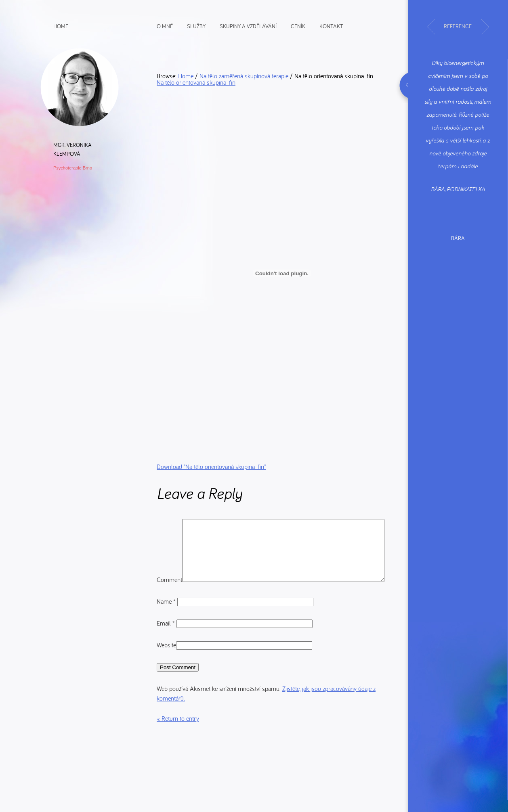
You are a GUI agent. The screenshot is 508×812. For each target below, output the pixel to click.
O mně (165, 26)
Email (167, 645)
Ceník (298, 26)
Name (167, 623)
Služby (196, 26)
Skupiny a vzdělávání (248, 26)
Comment (169, 524)
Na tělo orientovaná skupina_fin (196, 82)
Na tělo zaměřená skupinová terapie (244, 76)
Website (166, 667)
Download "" (211, 467)
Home (61, 26)
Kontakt (331, 26)
